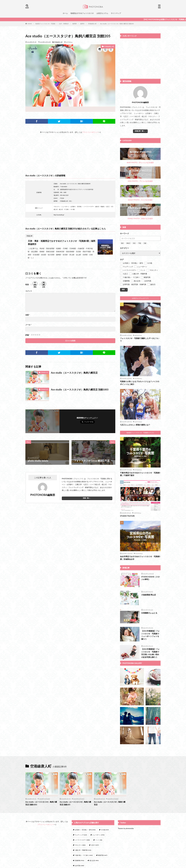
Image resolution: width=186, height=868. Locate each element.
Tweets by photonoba (126, 828)
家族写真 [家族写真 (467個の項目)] (103, 855)
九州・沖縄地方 (64, 24)
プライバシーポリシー (90, 132)
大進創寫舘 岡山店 (149, 595)
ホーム (65, 13)
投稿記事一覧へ (140, 131)
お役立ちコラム (102, 13)
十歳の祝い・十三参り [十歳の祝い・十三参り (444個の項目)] (84, 855)
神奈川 (128, 243)
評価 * (28, 335)
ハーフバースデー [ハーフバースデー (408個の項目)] (82, 840)
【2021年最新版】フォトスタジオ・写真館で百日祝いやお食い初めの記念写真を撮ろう (150, 653)
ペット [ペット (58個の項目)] (99, 840)
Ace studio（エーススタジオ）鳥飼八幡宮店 (74, 373)
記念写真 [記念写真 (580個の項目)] (79, 866)
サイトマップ (116, 13)
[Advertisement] (70, 150)
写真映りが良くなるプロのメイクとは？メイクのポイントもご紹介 (140, 383)
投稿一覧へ (86, 498)
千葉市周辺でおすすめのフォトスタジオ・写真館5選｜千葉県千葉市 (140, 474)
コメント (29, 291)
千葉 (140, 243)
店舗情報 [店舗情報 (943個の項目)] (79, 860)
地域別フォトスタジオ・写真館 (45, 24)
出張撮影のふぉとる (149, 613)
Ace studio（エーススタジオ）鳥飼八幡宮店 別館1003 (80, 389)
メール (28, 325)
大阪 (145, 243)
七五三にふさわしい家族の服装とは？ (135, 425)
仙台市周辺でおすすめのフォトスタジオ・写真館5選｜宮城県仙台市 (140, 558)
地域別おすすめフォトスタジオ (82, 13)
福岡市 (82, 24)
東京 (122, 243)
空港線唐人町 (92, 24)
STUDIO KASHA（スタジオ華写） (151, 578)
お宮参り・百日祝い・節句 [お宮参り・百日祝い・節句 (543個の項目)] (85, 830)
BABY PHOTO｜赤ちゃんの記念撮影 (140, 156)
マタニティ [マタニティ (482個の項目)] (80, 845)
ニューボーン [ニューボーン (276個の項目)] (98, 835)
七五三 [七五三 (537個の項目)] (95, 845)
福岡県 (74, 24)
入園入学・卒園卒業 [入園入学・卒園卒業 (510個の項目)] (83, 850)
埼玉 (134, 243)
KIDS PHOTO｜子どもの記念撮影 (140, 174)
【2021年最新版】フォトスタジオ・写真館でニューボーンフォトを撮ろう (150, 635)
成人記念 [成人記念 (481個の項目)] (94, 860)
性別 (27, 285)
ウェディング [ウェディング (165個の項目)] (81, 835)
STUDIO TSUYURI (127, 516)
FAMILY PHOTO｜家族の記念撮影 (140, 212)
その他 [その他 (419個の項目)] (105, 830)
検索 (123, 289)
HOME (30, 24)
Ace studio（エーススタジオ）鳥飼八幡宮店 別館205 (117, 24)
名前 (28, 315)
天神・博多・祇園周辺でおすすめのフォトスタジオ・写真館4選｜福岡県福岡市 (62, 243)
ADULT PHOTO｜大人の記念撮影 (140, 193)
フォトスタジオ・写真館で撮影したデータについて (140, 340)
